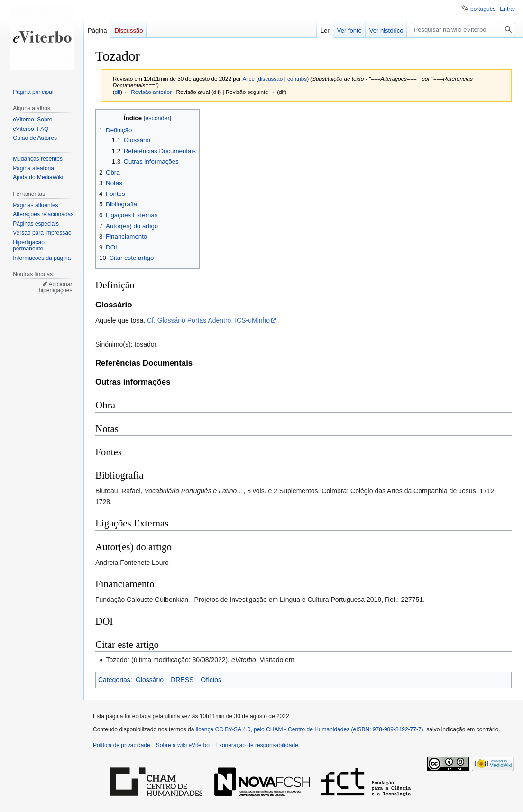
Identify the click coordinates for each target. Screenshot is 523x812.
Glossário (150, 680)
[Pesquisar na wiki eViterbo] (463, 29)
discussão (270, 78)
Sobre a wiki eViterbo (183, 745)
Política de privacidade (122, 745)
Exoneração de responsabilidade (257, 745)
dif (118, 92)
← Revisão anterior (148, 92)
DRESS (182, 680)
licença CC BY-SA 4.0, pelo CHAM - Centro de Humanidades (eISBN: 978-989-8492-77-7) (310, 729)
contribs (297, 78)
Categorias (114, 680)
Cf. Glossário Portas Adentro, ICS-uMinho (208, 320)
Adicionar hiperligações (56, 287)
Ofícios (211, 680)
